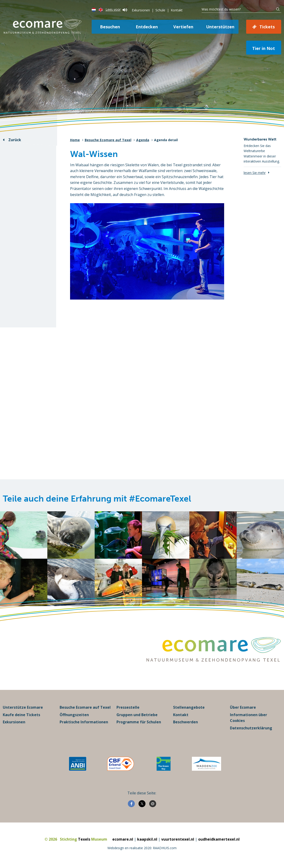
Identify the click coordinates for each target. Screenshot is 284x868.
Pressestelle (128, 708)
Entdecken (147, 27)
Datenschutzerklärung (251, 728)
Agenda (143, 140)
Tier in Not (264, 48)
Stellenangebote (189, 708)
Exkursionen (141, 10)
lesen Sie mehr (255, 173)
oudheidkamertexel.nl (219, 839)
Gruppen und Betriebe (137, 715)
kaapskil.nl (147, 839)
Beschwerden (186, 722)
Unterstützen (220, 27)
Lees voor (116, 9)
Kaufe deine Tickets (21, 715)
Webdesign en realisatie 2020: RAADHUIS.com (142, 848)
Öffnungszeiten (74, 715)
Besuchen (110, 27)
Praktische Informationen (84, 722)
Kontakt (177, 10)
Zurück (15, 140)
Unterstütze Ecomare (23, 708)
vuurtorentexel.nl (178, 839)
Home (75, 140)
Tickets (267, 27)
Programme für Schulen (139, 722)
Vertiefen (183, 27)
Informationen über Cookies (248, 718)
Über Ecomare (243, 708)
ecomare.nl (123, 839)
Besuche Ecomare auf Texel (108, 140)
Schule (160, 10)
